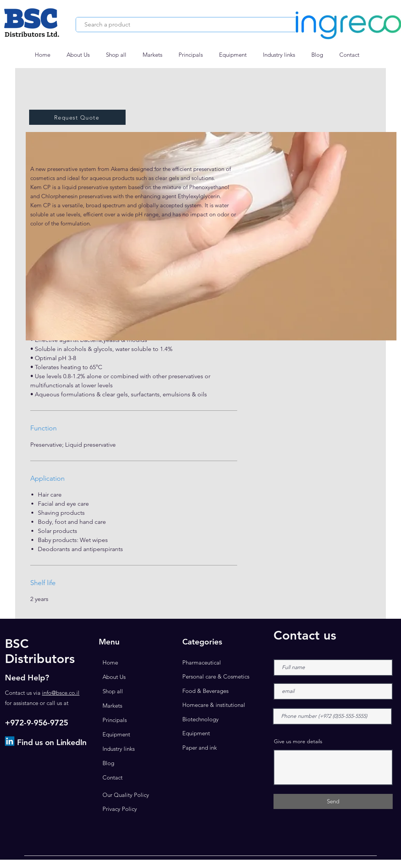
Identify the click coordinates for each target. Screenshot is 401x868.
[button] (155, 55)
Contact (113, 777)
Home (110, 662)
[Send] (333, 801)
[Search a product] (187, 25)
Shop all (113, 691)
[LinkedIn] (10, 741)
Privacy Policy (120, 809)
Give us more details (298, 741)
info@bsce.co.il (61, 693)
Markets (112, 706)
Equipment (116, 734)
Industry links (119, 749)
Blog (108, 763)
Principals (115, 720)
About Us (114, 677)
